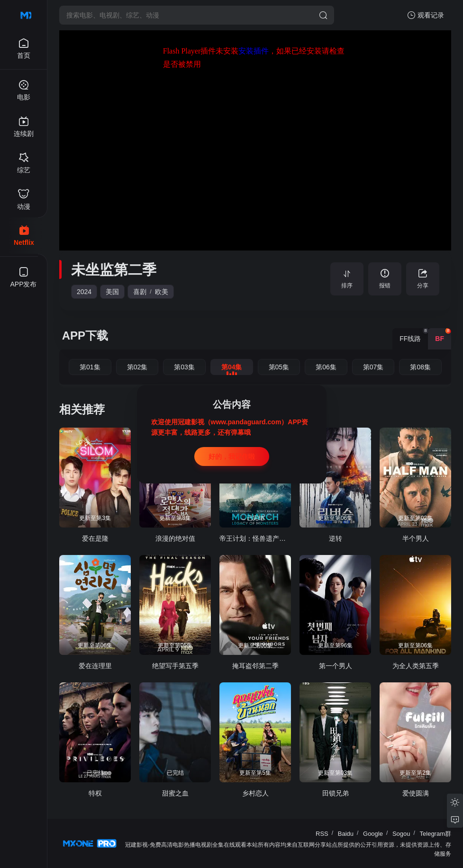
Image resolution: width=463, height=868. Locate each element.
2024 (84, 292)
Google (373, 834)
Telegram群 (436, 834)
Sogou (401, 834)
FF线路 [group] (414, 335)
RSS (322, 834)
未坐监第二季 (114, 270)
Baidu (346, 834)
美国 (112, 292)
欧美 (162, 292)
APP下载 (85, 336)
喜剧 (140, 292)
